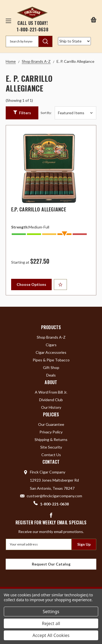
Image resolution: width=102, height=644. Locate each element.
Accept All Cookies (51, 635)
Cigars (51, 345)
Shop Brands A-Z (51, 337)
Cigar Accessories (51, 352)
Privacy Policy (51, 432)
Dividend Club (51, 400)
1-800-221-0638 (33, 30)
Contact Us (51, 455)
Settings (51, 612)
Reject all (51, 623)
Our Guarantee (51, 424)
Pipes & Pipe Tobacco (51, 360)
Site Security (51, 447)
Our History (51, 407)
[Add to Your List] (60, 285)
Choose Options (31, 284)
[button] (22, 113)
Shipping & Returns (51, 439)
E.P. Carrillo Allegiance (39, 209)
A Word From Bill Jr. (51, 392)
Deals (51, 375)
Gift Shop (51, 367)
